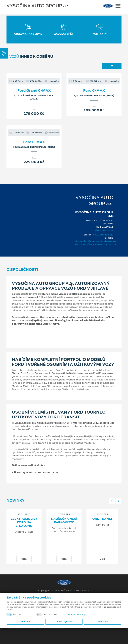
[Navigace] (118, 6)
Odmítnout (26, 622)
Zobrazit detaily (78, 614)
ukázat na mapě (104, 230)
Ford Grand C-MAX (34, 90)
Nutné (17, 614)
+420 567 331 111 (103, 235)
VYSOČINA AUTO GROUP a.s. (38, 6)
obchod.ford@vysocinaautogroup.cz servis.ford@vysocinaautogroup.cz (96, 243)
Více (24, 559)
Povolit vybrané (64, 622)
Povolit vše (102, 622)
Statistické (50, 614)
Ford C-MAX (94, 90)
